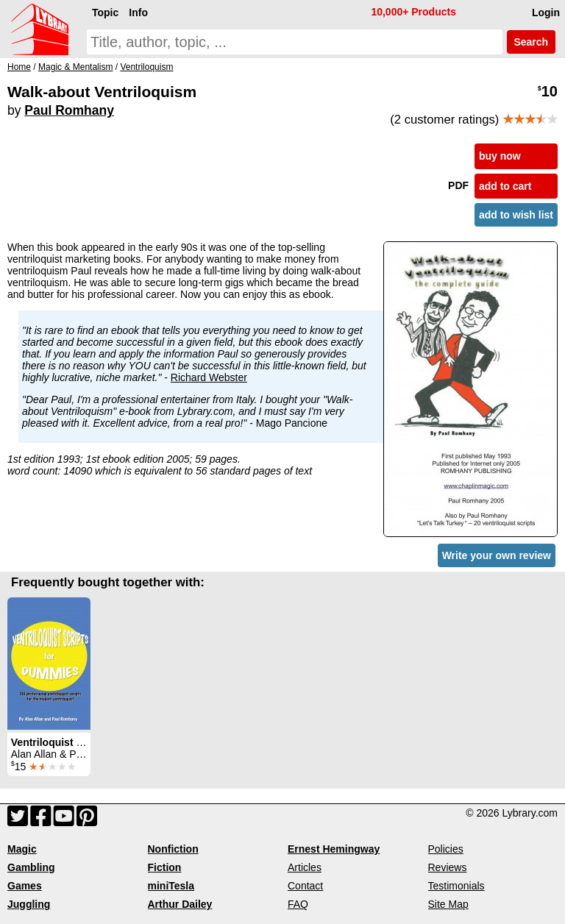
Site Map (448, 904)
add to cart (505, 186)
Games (25, 886)
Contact (305, 886)
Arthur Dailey (180, 904)
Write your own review (497, 555)
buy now (500, 156)
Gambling (31, 867)
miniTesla (171, 886)
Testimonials (456, 886)
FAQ (298, 904)
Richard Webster (209, 377)
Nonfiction (173, 849)
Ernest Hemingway (334, 849)
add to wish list (516, 215)
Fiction (165, 867)
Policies (446, 849)
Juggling (29, 904)
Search (531, 42)
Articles (305, 867)
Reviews (448, 867)
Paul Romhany (69, 110)
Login (546, 13)
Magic (22, 849)
